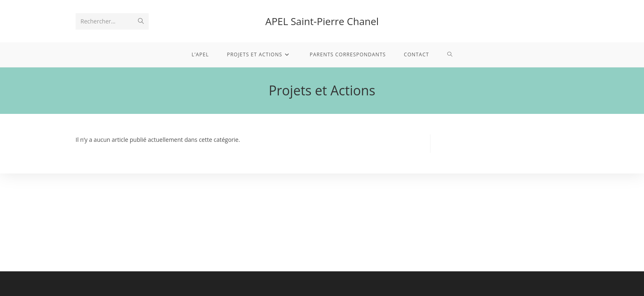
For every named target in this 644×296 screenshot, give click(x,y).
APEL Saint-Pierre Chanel (322, 21)
